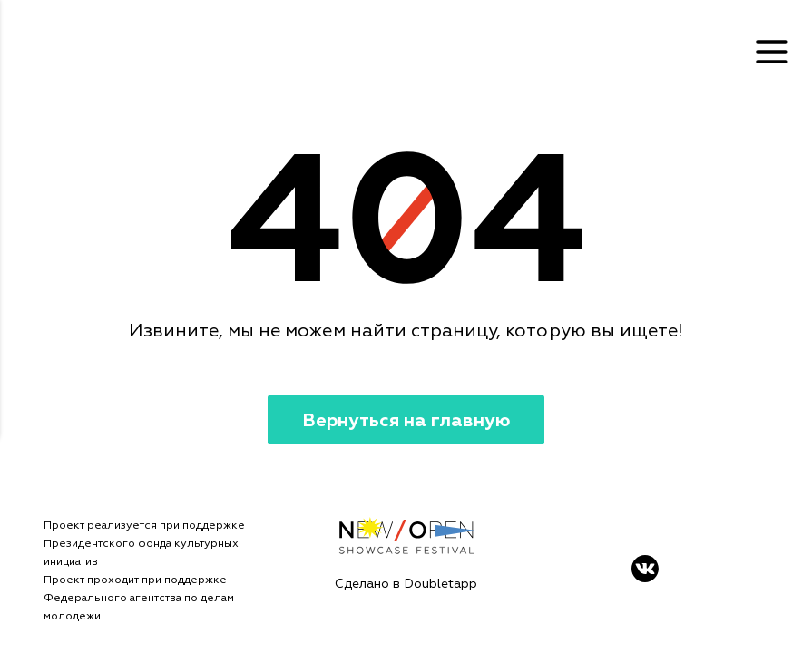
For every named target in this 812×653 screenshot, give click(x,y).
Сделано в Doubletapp (406, 584)
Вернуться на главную (406, 420)
